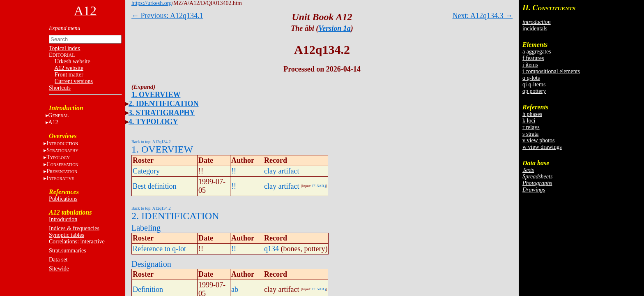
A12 (53, 122)
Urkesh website (72, 61)
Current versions (74, 81)
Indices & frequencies (74, 228)
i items (530, 65)
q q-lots (531, 78)
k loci (529, 121)
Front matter (69, 75)
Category (146, 171)
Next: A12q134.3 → (483, 16)
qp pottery (534, 91)
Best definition (155, 186)
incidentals (535, 29)
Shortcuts (60, 88)
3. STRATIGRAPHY (162, 113)
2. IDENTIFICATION (164, 104)
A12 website (69, 68)
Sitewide (59, 269)
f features (533, 58)
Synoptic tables (67, 235)
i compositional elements (551, 71)
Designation (151, 264)
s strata (530, 134)
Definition (148, 289)
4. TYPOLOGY (153, 122)
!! (234, 171)
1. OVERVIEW (156, 95)
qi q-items (534, 84)
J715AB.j (319, 186)
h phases (532, 114)
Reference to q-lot (159, 249)
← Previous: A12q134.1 (167, 16)
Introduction (63, 219)
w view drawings (542, 147)
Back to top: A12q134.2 (151, 142)
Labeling (146, 228)
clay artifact (282, 171)
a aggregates (537, 52)
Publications (63, 199)
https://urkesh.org (152, 3)
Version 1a (335, 28)
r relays (531, 127)
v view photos (539, 140)
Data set (58, 260)
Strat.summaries (68, 251)
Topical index (64, 48)
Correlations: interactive (77, 242)
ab (235, 289)
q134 (271, 249)
